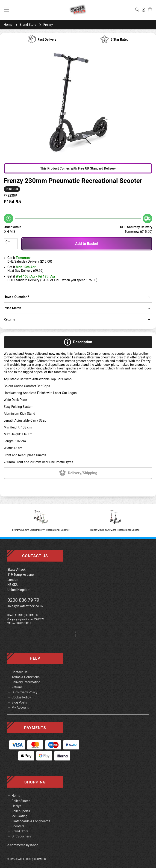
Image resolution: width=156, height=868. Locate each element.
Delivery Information (26, 682)
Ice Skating (19, 816)
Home (8, 25)
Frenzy (45, 25)
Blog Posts (19, 702)
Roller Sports (21, 811)
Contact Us (19, 672)
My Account (20, 707)
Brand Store (25, 25)
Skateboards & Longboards (31, 821)
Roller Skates (21, 801)
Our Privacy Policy (24, 692)
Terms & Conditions (26, 677)
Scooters (18, 826)
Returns (17, 687)
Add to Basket (87, 244)
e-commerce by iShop (23, 845)
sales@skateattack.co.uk (25, 606)
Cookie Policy (21, 697)
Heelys (16, 806)
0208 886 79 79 (23, 600)
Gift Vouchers (21, 836)
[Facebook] (78, 636)
